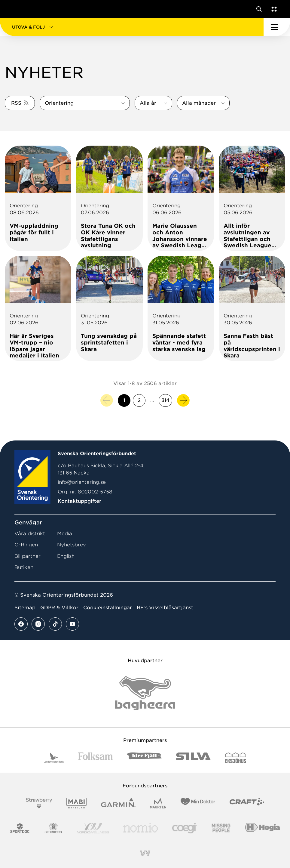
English (66, 556)
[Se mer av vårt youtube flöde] (72, 624)
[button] (132, 27)
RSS (16, 103)
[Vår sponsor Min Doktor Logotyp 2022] (198, 803)
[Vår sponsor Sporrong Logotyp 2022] (53, 828)
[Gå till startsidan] (16, 9)
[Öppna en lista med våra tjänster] (273, 9)
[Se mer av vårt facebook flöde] (21, 624)
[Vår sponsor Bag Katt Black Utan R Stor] (145, 693)
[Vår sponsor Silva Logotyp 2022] (193, 758)
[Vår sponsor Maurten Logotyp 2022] (158, 803)
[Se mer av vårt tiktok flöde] (55, 624)
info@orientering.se (82, 482)
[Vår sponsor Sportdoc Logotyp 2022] (20, 828)
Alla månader (199, 103)
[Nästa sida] (183, 400)
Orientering (59, 103)
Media (65, 534)
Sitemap (25, 608)
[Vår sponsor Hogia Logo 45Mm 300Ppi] (263, 828)
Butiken (24, 567)
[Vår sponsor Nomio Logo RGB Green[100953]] (140, 828)
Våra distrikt (30, 534)
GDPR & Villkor (59, 608)
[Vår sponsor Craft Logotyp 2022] (247, 803)
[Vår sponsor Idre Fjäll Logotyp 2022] (144, 758)
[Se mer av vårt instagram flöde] (38, 624)
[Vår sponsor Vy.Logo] (145, 853)
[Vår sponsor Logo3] (185, 828)
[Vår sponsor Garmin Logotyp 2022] (118, 803)
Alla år (148, 103)
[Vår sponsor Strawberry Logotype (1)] (39, 803)
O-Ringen (26, 545)
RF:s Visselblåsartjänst (165, 608)
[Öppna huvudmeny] (277, 27)
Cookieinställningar (108, 608)
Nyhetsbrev (72, 545)
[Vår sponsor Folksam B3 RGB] (95, 758)
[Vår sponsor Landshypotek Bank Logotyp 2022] (54, 758)
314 (165, 400)
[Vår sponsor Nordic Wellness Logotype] (93, 828)
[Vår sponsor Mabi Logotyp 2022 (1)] (76, 803)
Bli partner (27, 556)
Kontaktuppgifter (79, 501)
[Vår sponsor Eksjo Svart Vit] (236, 758)
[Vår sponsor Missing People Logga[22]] (221, 828)
